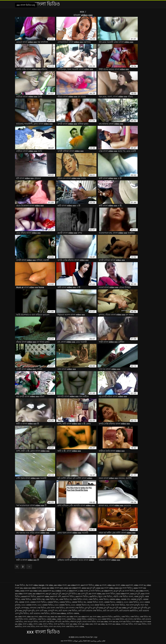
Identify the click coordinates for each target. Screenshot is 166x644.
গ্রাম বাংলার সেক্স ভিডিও (75, 608)
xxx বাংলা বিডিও (109, 594)
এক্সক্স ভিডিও (26, 599)
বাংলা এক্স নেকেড (55, 627)
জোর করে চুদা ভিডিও (31, 622)
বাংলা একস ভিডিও (42, 627)
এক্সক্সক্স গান (125, 599)
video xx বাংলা (101, 585)
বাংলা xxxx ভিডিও (140, 624)
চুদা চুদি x (89, 608)
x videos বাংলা (60, 591)
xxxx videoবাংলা (123, 594)
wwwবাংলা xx (48, 591)
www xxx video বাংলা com (53, 588)
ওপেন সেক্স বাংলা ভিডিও (115, 605)
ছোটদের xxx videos (58, 614)
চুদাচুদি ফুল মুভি (29, 611)
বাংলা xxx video (71, 624)
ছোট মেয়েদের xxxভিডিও (129, 611)
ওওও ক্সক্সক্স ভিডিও (98, 605)
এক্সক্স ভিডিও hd (38, 599)
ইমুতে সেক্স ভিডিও (105, 597)
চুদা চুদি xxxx (132, 608)
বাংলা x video (28, 624)
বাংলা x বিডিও (48, 624)
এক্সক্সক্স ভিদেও (110, 602)
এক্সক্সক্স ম (119, 602)
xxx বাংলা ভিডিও (67, 641)
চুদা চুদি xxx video (119, 608)
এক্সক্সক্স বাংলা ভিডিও (38, 602)
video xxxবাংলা (127, 585)
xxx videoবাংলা (39, 594)
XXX (82, 12)
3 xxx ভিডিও (20, 585)
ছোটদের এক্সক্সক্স (73, 614)
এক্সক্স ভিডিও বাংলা (80, 599)
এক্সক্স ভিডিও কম (52, 599)
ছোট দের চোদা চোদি (110, 611)
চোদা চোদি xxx (41, 611)
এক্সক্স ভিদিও (93, 599)
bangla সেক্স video (46, 585)
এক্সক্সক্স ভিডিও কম (79, 602)
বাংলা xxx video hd (100, 624)
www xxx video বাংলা (32, 588)
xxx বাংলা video (95, 594)
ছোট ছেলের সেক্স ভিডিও (68, 611)
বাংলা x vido (38, 624)
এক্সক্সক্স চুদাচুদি (136, 599)
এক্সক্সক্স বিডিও (53, 602)
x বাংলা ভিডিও (95, 591)
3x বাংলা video (32, 585)
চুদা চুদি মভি (142, 608)
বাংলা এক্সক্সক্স (79, 627)
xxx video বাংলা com (23, 594)
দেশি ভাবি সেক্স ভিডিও (62, 622)
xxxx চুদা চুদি (135, 594)
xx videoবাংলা (107, 591)
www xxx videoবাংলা (73, 588)
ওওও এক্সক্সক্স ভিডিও (45, 605)
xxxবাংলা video (43, 597)
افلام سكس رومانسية (98, 641)
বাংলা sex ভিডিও (125, 622)
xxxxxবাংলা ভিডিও (29, 597)
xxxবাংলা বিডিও (68, 597)
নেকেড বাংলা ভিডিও (89, 622)
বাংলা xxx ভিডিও (127, 624)
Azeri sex (87, 641)
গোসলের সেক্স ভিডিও (38, 608)
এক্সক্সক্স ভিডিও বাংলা (95, 602)
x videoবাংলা (72, 591)
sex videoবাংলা (74, 585)
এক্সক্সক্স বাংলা (24, 602)
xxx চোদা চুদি (83, 594)
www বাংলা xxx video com (31, 591)
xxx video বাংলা (142, 591)
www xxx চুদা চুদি (89, 588)
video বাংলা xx (140, 585)
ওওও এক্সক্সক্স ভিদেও (62, 605)
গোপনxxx (25, 608)
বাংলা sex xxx (113, 622)
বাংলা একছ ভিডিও (29, 627)
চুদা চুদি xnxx (98, 608)
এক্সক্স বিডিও (125, 617)
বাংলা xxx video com (85, 624)
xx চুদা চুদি (118, 591)
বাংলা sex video (102, 622)
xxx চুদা (49, 594)
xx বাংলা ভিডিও (129, 591)
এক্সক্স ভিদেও (104, 599)
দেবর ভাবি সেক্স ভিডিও (46, 622)
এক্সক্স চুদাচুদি (139, 597)
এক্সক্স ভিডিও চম (65, 599)
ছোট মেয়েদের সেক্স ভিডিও (40, 614)
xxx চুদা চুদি (57, 594)
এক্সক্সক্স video (115, 599)
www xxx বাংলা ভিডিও (124, 588)
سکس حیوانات (78, 641)
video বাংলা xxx (44, 617)
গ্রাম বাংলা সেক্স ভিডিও (56, 608)
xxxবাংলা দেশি (56, 597)
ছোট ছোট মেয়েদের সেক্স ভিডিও (90, 611)
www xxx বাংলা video (105, 588)
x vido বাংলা (83, 591)
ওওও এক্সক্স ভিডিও (131, 602)
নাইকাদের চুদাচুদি (76, 622)
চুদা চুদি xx (108, 608)
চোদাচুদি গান (53, 611)
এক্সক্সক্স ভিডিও (65, 602)
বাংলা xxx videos (114, 624)
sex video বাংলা (60, 585)
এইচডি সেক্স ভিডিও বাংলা (123, 597)
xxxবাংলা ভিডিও (82, 597)
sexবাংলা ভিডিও (87, 585)
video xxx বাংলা (114, 585)
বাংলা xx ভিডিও (59, 624)
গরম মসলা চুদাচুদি (133, 605)
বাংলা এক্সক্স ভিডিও (68, 627)
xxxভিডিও (93, 597)
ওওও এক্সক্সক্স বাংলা (29, 605)
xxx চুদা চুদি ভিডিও (69, 594)
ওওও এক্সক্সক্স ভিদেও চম (80, 605)
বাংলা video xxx (137, 622)
